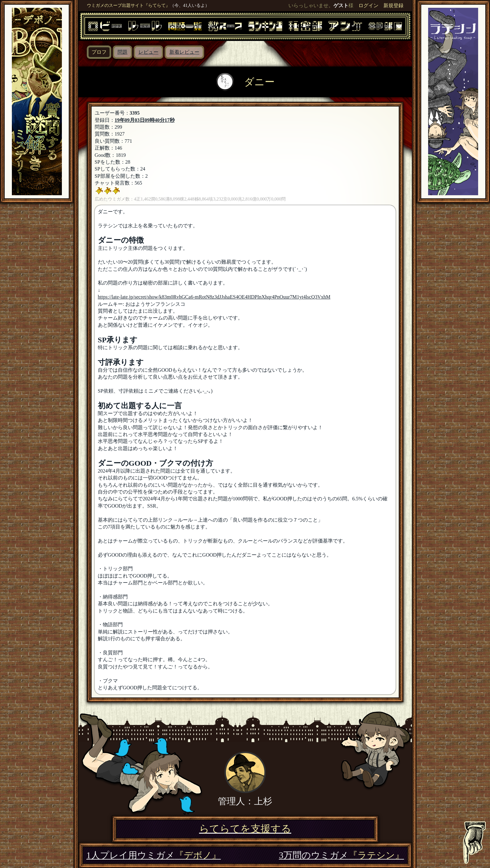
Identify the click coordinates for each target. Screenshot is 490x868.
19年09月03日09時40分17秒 (145, 120)
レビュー (148, 52)
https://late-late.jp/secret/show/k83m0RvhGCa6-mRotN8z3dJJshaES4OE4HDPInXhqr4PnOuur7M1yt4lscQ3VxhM (214, 297)
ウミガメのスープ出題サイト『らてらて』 (128, 5)
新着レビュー (184, 52)
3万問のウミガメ (341, 855)
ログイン (368, 5)
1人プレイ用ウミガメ (153, 855)
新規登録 (393, 5)
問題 (122, 52)
